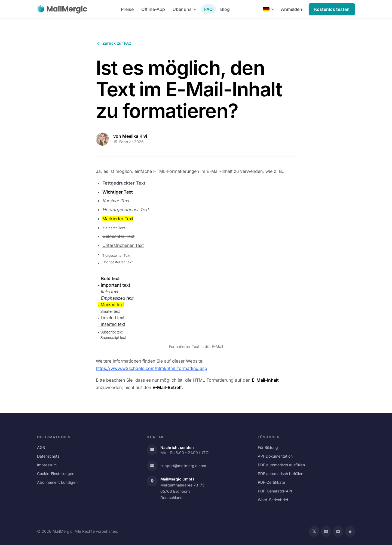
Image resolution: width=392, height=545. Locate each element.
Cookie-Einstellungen (56, 474)
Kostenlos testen (332, 9)
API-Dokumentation (275, 456)
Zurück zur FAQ (114, 43)
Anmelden (292, 9)
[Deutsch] (269, 9)
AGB (41, 447)
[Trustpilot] (350, 531)
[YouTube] (326, 531)
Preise (127, 9)
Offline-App (153, 9)
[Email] (338, 531)
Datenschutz (48, 456)
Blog (225, 9)
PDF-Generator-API (275, 491)
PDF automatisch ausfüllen (281, 465)
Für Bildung (268, 447)
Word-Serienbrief (273, 500)
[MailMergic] (62, 9)
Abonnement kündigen (57, 482)
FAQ (208, 9)
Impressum (47, 465)
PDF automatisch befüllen (281, 474)
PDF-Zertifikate (271, 482)
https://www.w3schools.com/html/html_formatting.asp (151, 368)
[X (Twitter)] (314, 531)
